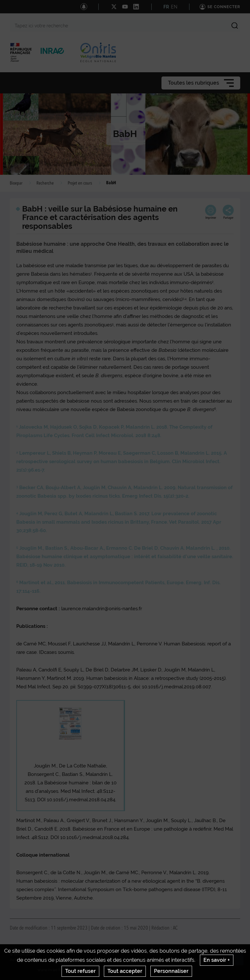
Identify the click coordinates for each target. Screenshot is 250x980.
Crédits (61, 960)
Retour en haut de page (239, 961)
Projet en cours (80, 183)
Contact (42, 960)
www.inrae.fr (49, 970)
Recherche (45, 183)
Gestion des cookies (197, 960)
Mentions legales (89, 960)
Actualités (19, 960)
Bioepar (16, 183)
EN (174, 7)
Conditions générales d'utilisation (142, 960)
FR (166, 7)
